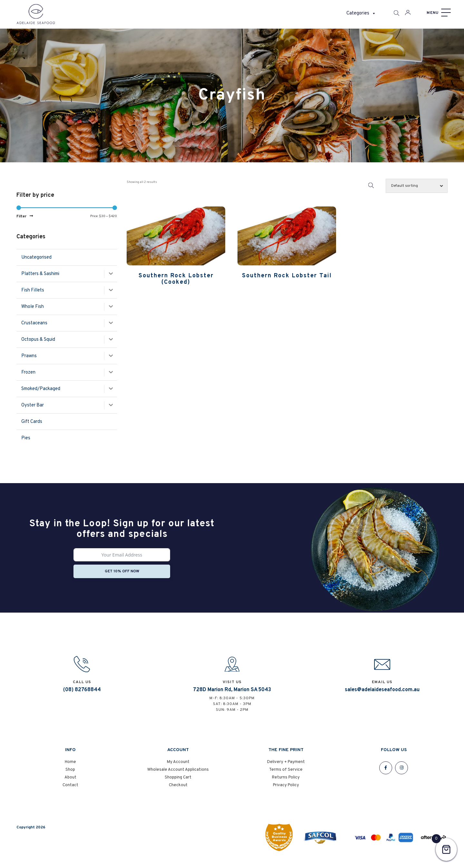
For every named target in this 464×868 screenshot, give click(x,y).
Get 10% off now (122, 571)
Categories (361, 14)
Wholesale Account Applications (178, 774)
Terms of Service (286, 774)
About (70, 782)
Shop (70, 774)
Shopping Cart (178, 782)
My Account (178, 767)
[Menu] (438, 13)
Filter (21, 216)
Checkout (178, 790)
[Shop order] (417, 186)
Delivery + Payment (286, 767)
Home (70, 767)
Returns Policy (286, 782)
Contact (70, 790)
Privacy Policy (286, 790)
